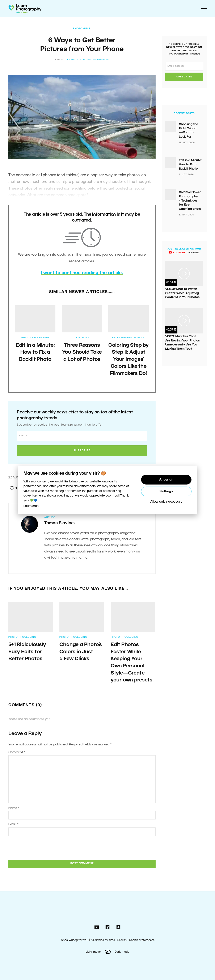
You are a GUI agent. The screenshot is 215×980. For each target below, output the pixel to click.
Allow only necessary (166, 502)
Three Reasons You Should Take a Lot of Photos (82, 353)
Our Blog (82, 338)
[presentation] (37, 847)
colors (69, 60)
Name (14, 808)
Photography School (129, 338)
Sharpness (101, 60)
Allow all (166, 480)
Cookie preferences (142, 940)
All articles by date (103, 940)
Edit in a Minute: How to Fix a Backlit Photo (35, 353)
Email (13, 824)
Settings (166, 491)
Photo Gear (82, 29)
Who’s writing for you (74, 940)
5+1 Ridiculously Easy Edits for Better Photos (27, 652)
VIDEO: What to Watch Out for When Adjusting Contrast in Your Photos (182, 293)
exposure (84, 60)
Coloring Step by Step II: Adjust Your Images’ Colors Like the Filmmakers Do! (128, 360)
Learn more (31, 506)
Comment (17, 752)
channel (184, 253)
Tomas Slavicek (60, 523)
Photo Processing (35, 338)
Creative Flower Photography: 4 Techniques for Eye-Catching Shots (190, 201)
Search (122, 940)
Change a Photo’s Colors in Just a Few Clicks (81, 652)
